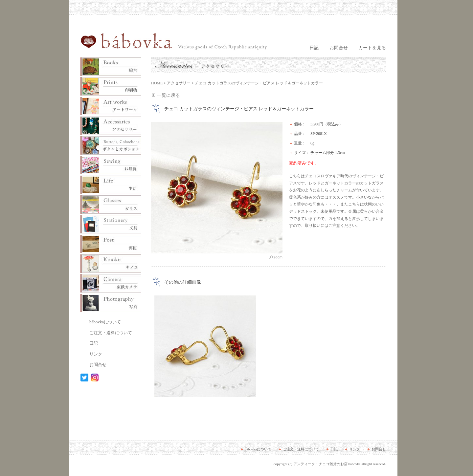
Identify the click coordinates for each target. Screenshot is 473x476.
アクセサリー (179, 83)
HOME (157, 83)
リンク (96, 354)
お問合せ (339, 48)
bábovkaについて (105, 322)
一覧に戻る (169, 95)
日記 (314, 48)
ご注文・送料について (111, 333)
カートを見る (372, 48)
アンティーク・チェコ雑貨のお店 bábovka (327, 464)
